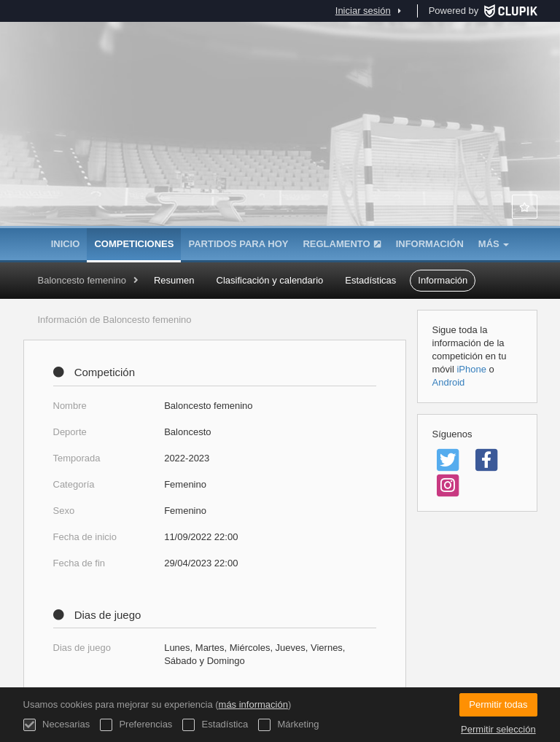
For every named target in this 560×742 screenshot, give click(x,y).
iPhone (471, 369)
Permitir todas (498, 704)
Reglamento (342, 244)
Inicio (66, 244)
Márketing (289, 725)
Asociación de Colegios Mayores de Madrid (280, 153)
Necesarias (57, 725)
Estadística (215, 725)
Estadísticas (370, 280)
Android (449, 382)
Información (430, 244)
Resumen (174, 280)
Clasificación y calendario (270, 280)
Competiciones (134, 244)
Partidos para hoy (238, 244)
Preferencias (136, 725)
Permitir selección (498, 729)
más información (253, 704)
